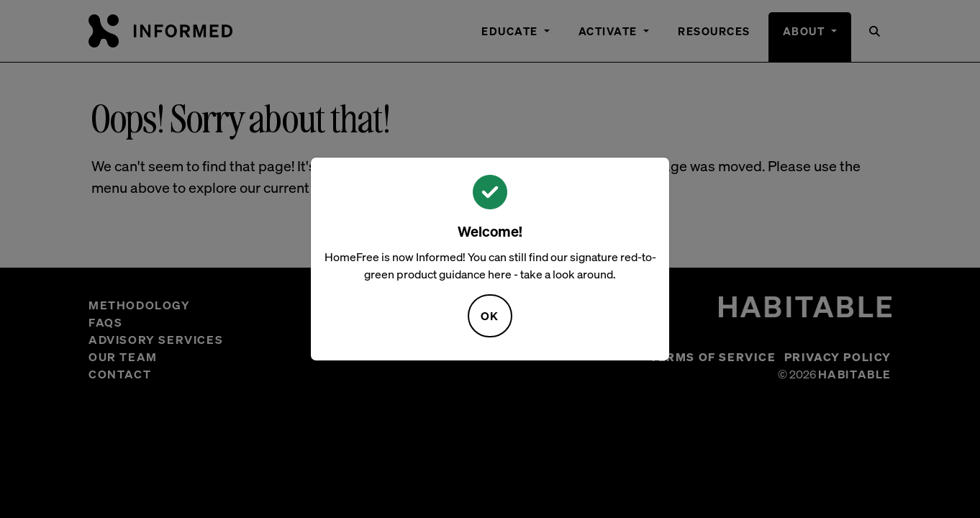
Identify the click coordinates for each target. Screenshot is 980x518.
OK (490, 316)
